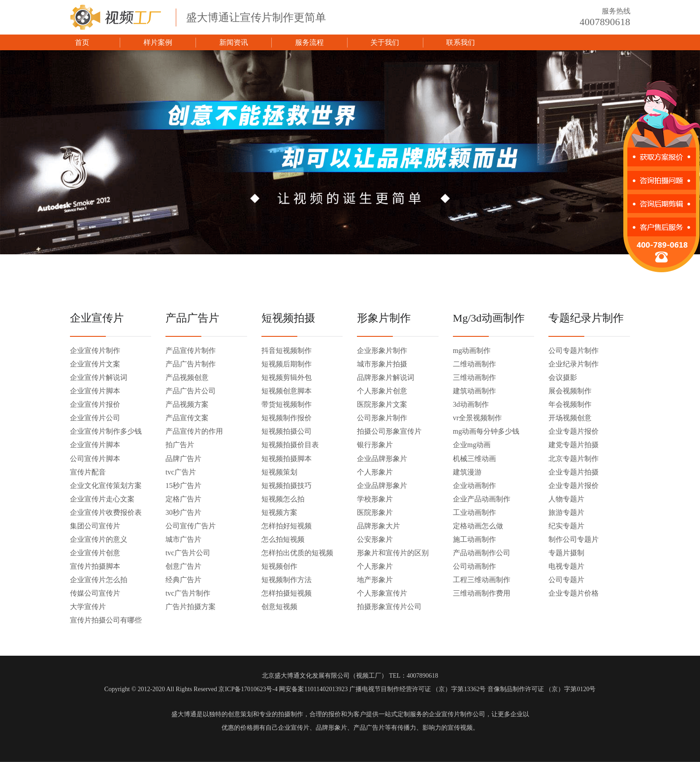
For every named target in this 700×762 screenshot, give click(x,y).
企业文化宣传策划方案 (106, 486)
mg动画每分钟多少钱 (486, 431)
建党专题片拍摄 (574, 445)
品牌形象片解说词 (386, 377)
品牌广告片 (183, 459)
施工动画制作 (474, 539)
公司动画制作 (474, 566)
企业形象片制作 (382, 351)
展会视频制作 (570, 391)
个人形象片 (375, 472)
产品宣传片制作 (191, 351)
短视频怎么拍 (283, 499)
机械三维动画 (474, 459)
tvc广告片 (181, 472)
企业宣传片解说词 (99, 377)
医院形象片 (375, 512)
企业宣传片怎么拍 (99, 580)
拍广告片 (180, 445)
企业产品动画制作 (482, 499)
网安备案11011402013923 (313, 689)
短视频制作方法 (287, 580)
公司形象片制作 (382, 418)
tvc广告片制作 (188, 593)
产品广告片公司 (191, 391)
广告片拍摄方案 (191, 607)
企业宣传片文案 (95, 364)
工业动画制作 (474, 512)
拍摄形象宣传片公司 (389, 607)
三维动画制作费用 (482, 593)
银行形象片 (375, 445)
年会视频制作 (570, 404)
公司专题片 (566, 580)
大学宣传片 (88, 607)
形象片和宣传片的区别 (393, 553)
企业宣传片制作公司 (457, 714)
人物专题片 (566, 499)
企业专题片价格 (574, 593)
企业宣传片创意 (95, 553)
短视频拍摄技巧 (287, 486)
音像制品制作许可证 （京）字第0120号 (542, 689)
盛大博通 (184, 714)
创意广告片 (183, 566)
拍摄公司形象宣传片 (389, 431)
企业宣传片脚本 (95, 391)
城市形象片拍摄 (382, 364)
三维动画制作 (474, 377)
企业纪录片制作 (574, 364)
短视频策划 (279, 472)
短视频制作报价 (287, 418)
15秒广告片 (183, 486)
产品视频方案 (187, 404)
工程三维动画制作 (482, 580)
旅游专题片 (566, 512)
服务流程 (309, 42)
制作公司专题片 (574, 539)
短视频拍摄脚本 (287, 459)
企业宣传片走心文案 (102, 499)
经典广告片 (183, 580)
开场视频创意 (570, 418)
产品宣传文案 (187, 418)
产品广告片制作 (191, 364)
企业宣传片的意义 (99, 539)
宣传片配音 (88, 472)
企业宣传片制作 (95, 351)
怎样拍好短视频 (287, 526)
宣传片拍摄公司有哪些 (106, 620)
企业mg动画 (472, 445)
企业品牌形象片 (382, 459)
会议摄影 (563, 377)
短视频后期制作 (287, 364)
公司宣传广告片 (191, 526)
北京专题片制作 (574, 459)
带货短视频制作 (287, 404)
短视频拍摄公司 (287, 431)
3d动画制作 (471, 404)
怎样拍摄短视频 (287, 593)
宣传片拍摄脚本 (95, 566)
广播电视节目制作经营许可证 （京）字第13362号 (418, 689)
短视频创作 (279, 566)
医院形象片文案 (382, 404)
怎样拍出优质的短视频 (297, 553)
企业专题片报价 (574, 431)
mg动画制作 (472, 351)
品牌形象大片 (378, 526)
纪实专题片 (566, 526)
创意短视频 (279, 607)
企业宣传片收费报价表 (106, 512)
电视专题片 (566, 566)
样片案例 (158, 42)
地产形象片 (375, 580)
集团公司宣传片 (95, 526)
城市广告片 (183, 539)
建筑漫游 (467, 472)
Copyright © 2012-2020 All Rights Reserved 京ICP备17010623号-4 (191, 689)
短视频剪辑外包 (287, 377)
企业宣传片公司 (95, 418)
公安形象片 (375, 539)
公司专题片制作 (574, 351)
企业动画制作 (474, 486)
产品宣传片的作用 (194, 431)
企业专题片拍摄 (574, 472)
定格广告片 (183, 499)
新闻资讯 (234, 42)
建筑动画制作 (474, 391)
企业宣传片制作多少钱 (106, 431)
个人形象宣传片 (382, 593)
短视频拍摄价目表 (290, 445)
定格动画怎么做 (478, 526)
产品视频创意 (187, 377)
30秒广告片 (183, 512)
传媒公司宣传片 (95, 593)
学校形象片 (375, 499)
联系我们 (461, 42)
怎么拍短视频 (283, 539)
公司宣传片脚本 (95, 459)
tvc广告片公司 (188, 553)
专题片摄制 (566, 553)
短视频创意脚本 (287, 391)
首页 (82, 42)
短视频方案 (279, 512)
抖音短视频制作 (287, 351)
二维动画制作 (474, 364)
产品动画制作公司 (482, 553)
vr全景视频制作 (477, 418)
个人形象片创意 (382, 391)
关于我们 (385, 42)
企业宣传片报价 (95, 404)
